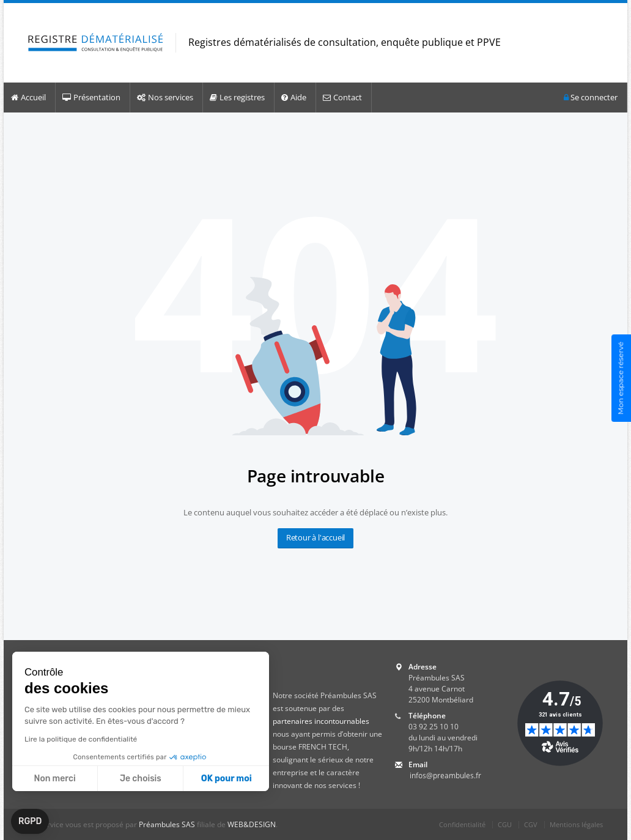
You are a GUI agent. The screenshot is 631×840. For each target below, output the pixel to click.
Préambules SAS (167, 824)
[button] (30, 822)
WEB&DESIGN (252, 824)
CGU (505, 824)
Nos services (165, 97)
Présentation (91, 97)
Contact (342, 97)
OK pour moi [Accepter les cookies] (227, 779)
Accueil (28, 97)
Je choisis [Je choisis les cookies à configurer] (141, 779)
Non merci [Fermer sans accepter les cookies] (54, 779)
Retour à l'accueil (315, 537)
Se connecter (591, 98)
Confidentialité (462, 824)
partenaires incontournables (321, 721)
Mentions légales (576, 824)
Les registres (237, 97)
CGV (531, 824)
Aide (294, 97)
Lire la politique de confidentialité (81, 739)
